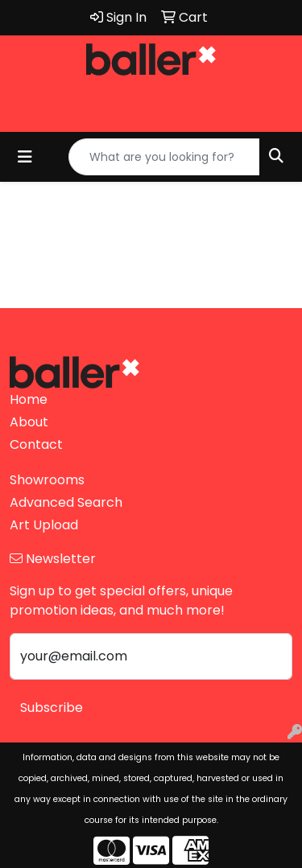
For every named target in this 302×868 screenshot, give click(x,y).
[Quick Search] (164, 157)
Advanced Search (66, 502)
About (29, 422)
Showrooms (47, 480)
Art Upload (44, 525)
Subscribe (52, 708)
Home (29, 399)
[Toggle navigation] (25, 157)
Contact (36, 444)
